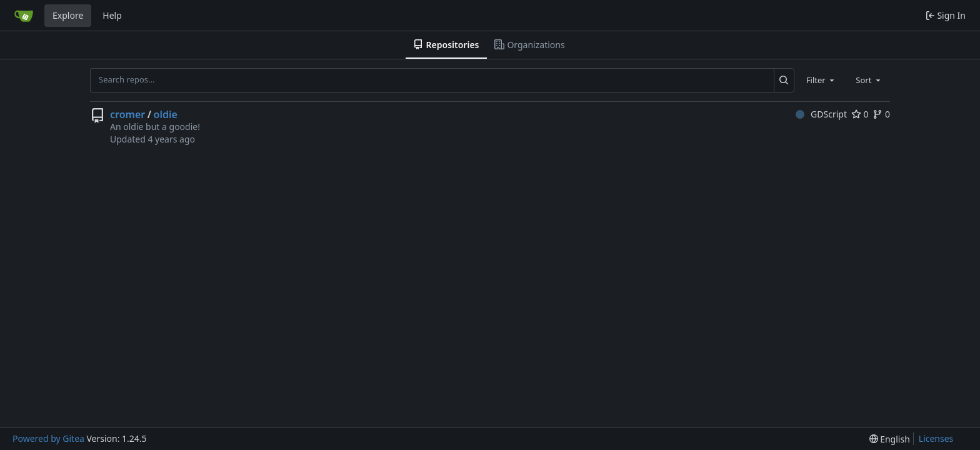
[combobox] (821, 80)
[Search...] (784, 80)
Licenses (936, 438)
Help (112, 15)
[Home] (24, 16)
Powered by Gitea (48, 438)
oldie (166, 114)
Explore (68, 15)
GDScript (821, 114)
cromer (127, 114)
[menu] (890, 439)
